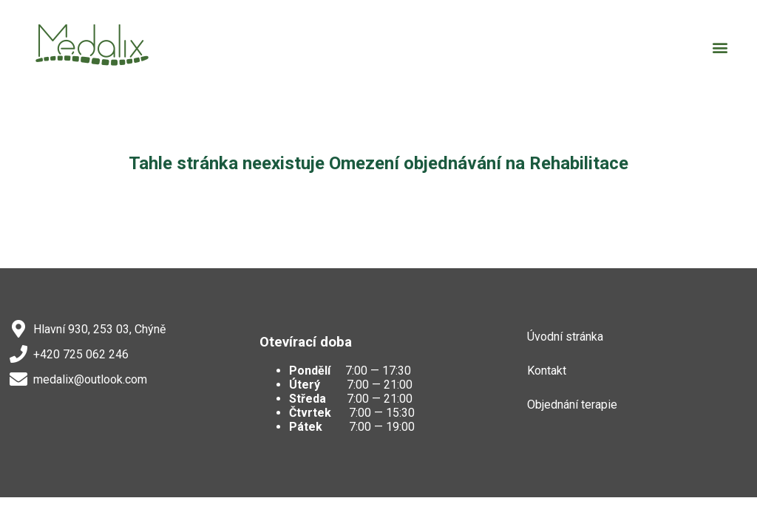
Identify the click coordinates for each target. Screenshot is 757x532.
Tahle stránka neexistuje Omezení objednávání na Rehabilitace (378, 163)
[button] (720, 47)
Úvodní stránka (565, 337)
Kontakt (547, 371)
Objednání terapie (572, 405)
